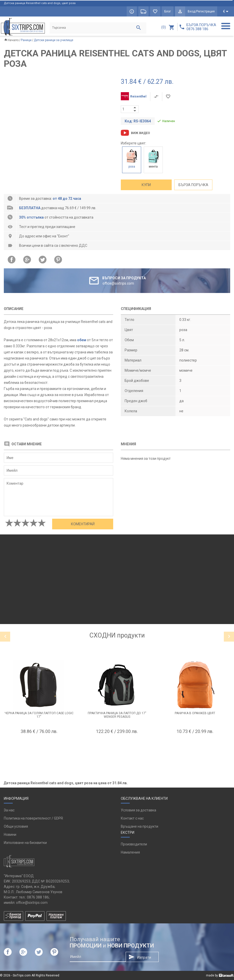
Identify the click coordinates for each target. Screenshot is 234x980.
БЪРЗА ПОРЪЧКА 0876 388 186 (201, 27)
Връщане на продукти (140, 826)
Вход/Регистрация (201, 11)
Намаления (130, 852)
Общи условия (16, 826)
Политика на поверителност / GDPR (33, 818)
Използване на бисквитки (25, 843)
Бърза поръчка (193, 185)
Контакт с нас (132, 818)
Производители (134, 844)
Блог (168, 11)
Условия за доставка (138, 810)
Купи (146, 185)
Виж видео (141, 133)
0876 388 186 (38, 897)
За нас (9, 810)
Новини (10, 835)
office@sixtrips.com (32, 903)
